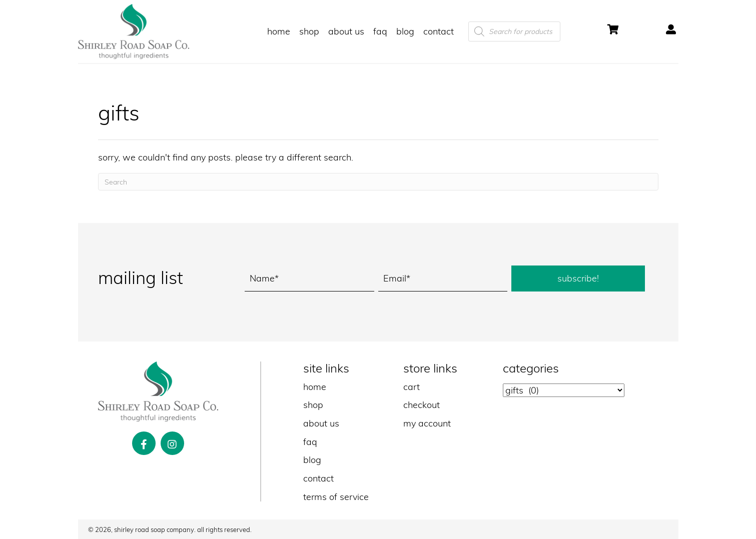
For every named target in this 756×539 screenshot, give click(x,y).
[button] (578, 278)
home (315, 387)
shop (313, 405)
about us (321, 423)
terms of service (336, 497)
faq (310, 442)
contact (318, 478)
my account (427, 423)
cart (412, 387)
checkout (422, 405)
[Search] (378, 182)
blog (312, 460)
